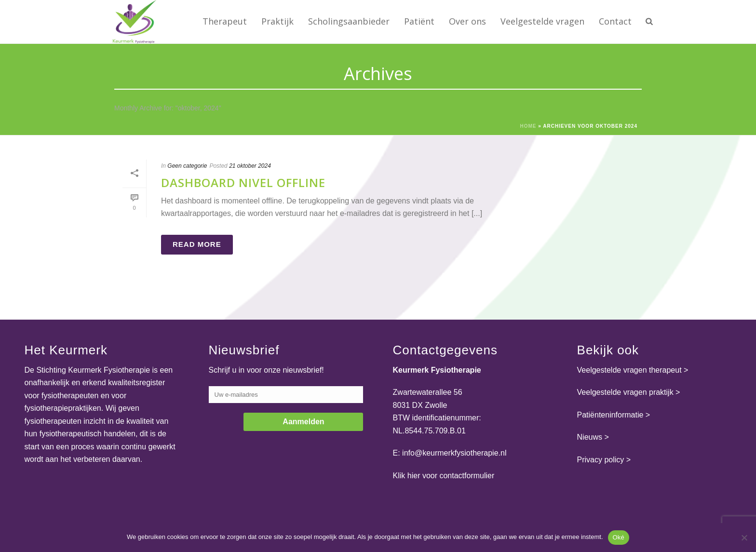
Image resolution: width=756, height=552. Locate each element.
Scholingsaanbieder (349, 21)
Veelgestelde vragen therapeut (629, 370)
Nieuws (590, 437)
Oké (619, 537)
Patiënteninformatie (610, 415)
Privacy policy (601, 460)
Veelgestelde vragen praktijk (625, 392)
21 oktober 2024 (250, 166)
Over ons (467, 21)
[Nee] (744, 538)
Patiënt (419, 21)
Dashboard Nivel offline (243, 182)
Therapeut (225, 21)
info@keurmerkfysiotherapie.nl (454, 453)
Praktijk (277, 21)
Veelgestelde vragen (542, 21)
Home (528, 126)
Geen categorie (187, 166)
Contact (615, 21)
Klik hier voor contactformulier (444, 476)
